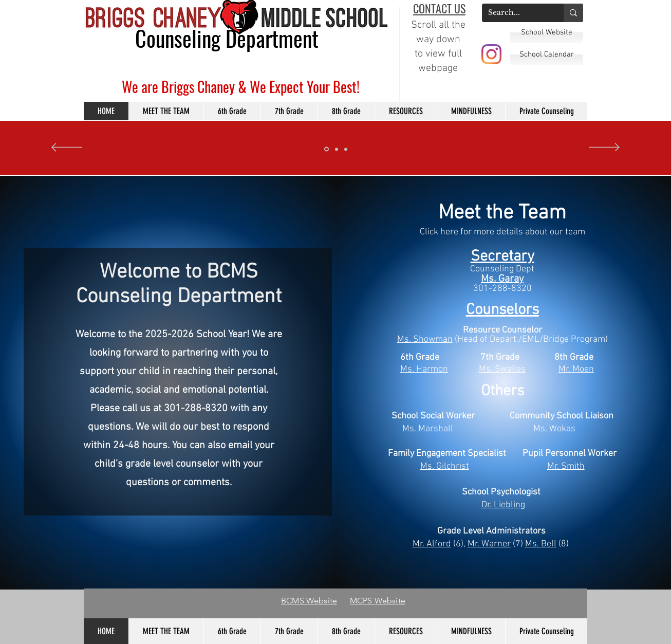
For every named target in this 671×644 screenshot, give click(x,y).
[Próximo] (604, 148)
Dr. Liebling (503, 505)
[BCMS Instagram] (491, 54)
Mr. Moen (576, 369)
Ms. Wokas (554, 429)
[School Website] (547, 32)
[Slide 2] (346, 149)
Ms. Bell (541, 544)
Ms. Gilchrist (445, 466)
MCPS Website (378, 601)
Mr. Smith (566, 466)
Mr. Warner (489, 544)
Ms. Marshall (428, 429)
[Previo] (67, 148)
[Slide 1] (337, 149)
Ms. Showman (425, 339)
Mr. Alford (432, 544)
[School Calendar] (547, 54)
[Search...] (515, 13)
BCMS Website (309, 601)
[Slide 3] (327, 149)
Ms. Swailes (502, 369)
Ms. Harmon (424, 369)
